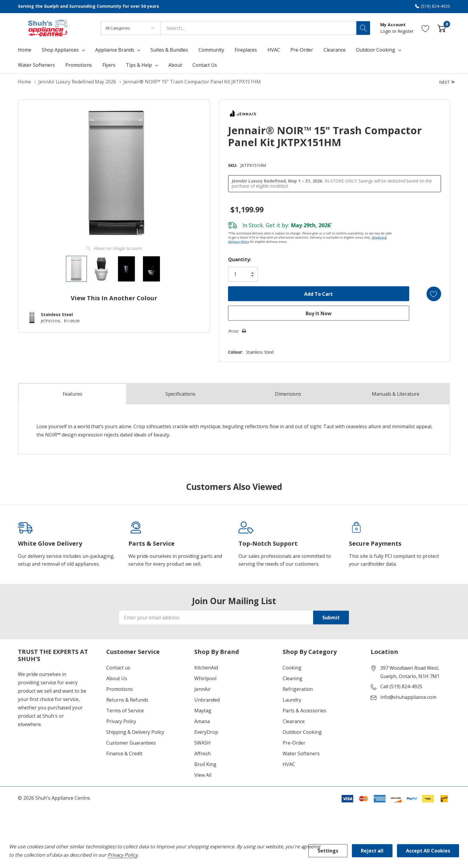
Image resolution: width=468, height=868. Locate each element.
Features (73, 394)
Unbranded (207, 700)
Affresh (203, 753)
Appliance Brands (115, 50)
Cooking (292, 667)
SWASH (203, 742)
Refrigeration (298, 689)
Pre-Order (294, 742)
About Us (117, 678)
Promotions (120, 689)
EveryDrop (206, 732)
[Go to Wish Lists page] (425, 28)
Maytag (203, 710)
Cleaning (292, 678)
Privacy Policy (121, 721)
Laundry (292, 700)
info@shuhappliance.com (408, 697)
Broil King (205, 764)
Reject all (372, 851)
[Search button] (363, 28)
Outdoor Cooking (376, 50)
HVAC (289, 764)
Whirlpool (205, 678)
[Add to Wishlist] (433, 293)
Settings (328, 851)
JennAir (203, 689)
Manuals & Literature (396, 394)
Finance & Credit (124, 753)
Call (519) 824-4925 (401, 686)
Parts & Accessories (304, 710)
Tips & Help (139, 65)
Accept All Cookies (428, 851)
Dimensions (288, 394)
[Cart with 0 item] (442, 28)
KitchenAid (206, 667)
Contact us (118, 667)
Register (405, 31)
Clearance (294, 721)
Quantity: (238, 259)
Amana (202, 721)
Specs (180, 394)
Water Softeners (301, 753)
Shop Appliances (60, 50)
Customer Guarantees (131, 742)
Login (386, 31)
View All (203, 775)
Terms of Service (125, 710)
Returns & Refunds (127, 700)
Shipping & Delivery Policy (135, 732)
